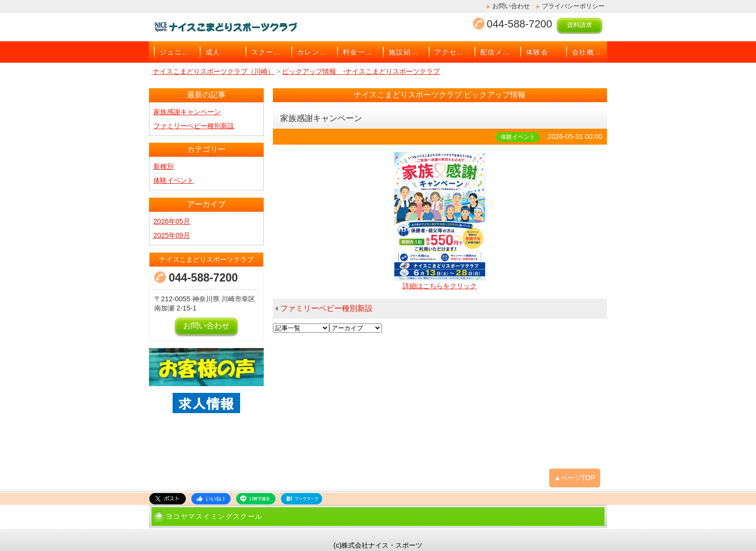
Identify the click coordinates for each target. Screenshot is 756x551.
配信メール (498, 52)
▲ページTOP (575, 478)
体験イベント (174, 180)
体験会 (537, 52)
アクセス (449, 52)
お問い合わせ (511, 6)
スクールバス (269, 52)
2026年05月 (172, 221)
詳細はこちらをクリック (440, 286)
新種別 (163, 166)
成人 (213, 52)
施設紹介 (404, 52)
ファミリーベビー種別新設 (326, 308)
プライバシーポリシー (573, 6)
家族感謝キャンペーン (187, 112)
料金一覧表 (360, 52)
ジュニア (175, 52)
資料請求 (580, 25)
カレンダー (315, 52)
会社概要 (587, 52)
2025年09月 (172, 235)
